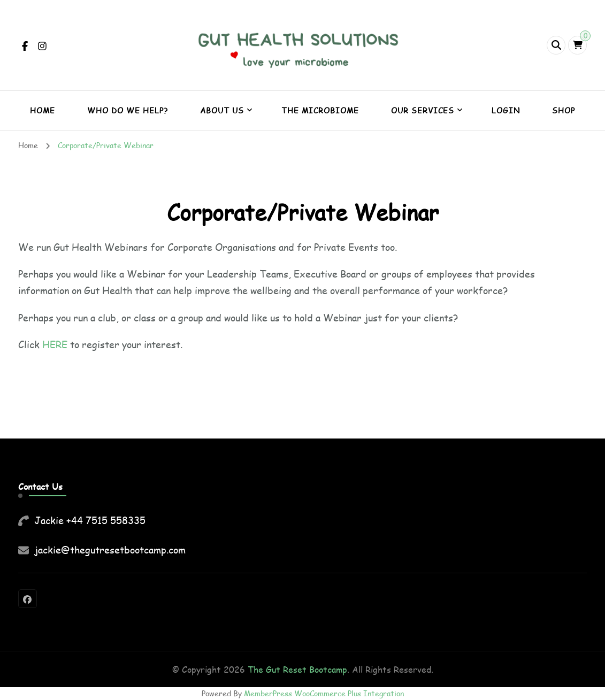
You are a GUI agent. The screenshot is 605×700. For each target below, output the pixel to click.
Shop (564, 110)
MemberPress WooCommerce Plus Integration (324, 693)
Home (43, 110)
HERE (55, 344)
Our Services (423, 110)
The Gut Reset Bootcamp (297, 669)
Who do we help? (128, 110)
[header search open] (556, 45)
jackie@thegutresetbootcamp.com (110, 550)
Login (506, 110)
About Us (222, 110)
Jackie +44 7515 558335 (90, 520)
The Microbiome (320, 110)
